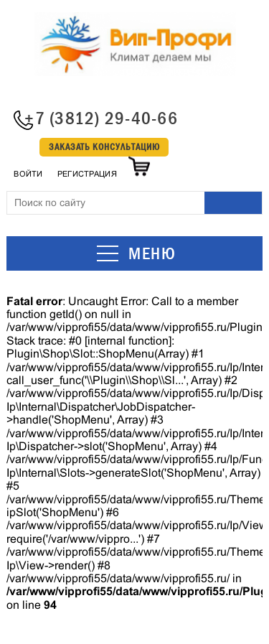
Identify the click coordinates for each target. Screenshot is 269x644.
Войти (28, 174)
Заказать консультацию (104, 147)
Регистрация (87, 174)
